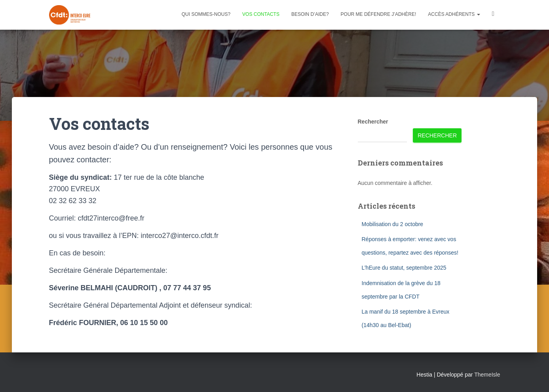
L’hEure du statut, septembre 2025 (404, 268)
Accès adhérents (454, 14)
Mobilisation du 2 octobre (393, 224)
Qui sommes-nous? (206, 14)
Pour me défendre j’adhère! (379, 14)
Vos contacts (261, 14)
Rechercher (373, 122)
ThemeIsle (487, 375)
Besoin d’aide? (310, 14)
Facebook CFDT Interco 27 (493, 15)
